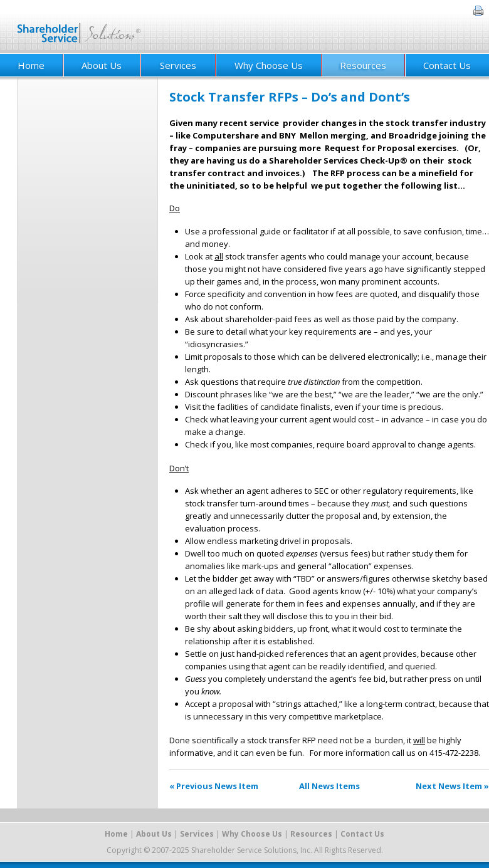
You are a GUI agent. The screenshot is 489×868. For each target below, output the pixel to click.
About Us (102, 65)
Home (116, 834)
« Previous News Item (214, 786)
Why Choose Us (269, 65)
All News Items (329, 786)
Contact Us (447, 65)
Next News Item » (452, 786)
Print (478, 11)
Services (178, 65)
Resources (363, 65)
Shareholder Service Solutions (79, 27)
